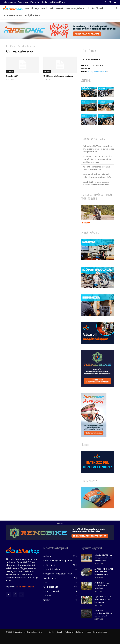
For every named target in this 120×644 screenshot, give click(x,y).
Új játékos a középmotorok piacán (58, 76)
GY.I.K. (51, 632)
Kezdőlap (10, 46)
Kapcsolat (35, 2)
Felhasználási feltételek (74, 632)
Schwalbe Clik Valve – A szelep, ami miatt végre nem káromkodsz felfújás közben (98, 149)
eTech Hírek (47, 8)
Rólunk (59, 632)
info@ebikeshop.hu (97, 72)
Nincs (46, 582)
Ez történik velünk (13, 15)
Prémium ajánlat (75, 8)
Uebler (46, 600)
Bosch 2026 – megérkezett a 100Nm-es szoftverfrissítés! (96, 183)
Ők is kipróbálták (95, 8)
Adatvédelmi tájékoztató (97, 632)
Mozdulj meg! (32, 8)
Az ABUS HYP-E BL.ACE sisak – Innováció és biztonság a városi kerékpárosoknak (97, 159)
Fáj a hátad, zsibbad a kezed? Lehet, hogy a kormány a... (103, 599)
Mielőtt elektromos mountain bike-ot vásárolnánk (97, 168)
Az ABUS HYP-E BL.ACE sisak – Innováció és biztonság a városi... (104, 572)
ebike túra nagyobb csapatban (58, 561)
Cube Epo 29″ (12, 76)
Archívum (10, 72)
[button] (117, 8)
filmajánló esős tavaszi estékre (58, 574)
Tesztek (59, 8)
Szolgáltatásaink (33, 15)
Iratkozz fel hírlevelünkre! (54, 2)
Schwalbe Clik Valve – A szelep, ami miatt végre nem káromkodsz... (103, 558)
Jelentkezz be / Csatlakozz (16, 2)
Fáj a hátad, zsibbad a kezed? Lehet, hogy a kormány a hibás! (97, 176)
